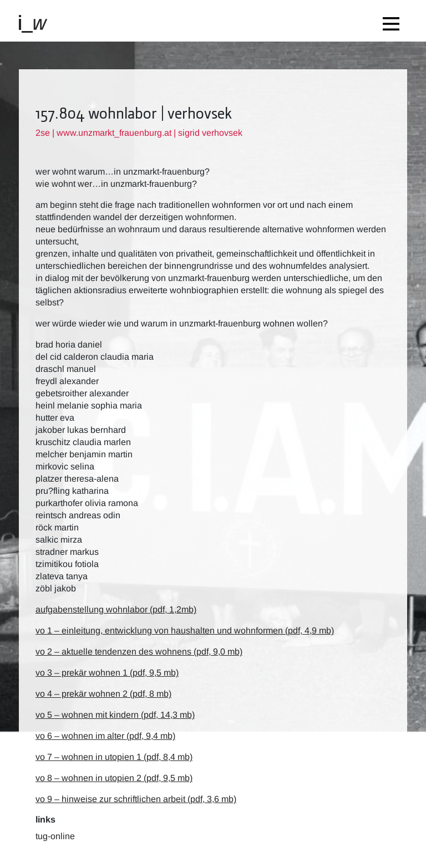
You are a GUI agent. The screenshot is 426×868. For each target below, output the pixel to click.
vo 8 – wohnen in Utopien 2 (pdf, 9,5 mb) (114, 778)
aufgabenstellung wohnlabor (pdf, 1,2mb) (116, 609)
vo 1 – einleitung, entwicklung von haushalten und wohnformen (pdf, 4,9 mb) (185, 630)
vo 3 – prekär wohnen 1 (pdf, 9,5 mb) (107, 673)
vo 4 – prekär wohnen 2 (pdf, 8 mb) (103, 694)
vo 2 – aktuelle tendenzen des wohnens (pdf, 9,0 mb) (139, 652)
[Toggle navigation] (394, 21)
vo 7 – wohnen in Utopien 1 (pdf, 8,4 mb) (114, 757)
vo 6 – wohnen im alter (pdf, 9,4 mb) (105, 736)
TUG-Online (55, 836)
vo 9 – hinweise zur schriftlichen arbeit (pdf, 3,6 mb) (136, 799)
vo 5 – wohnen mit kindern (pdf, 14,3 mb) (115, 715)
